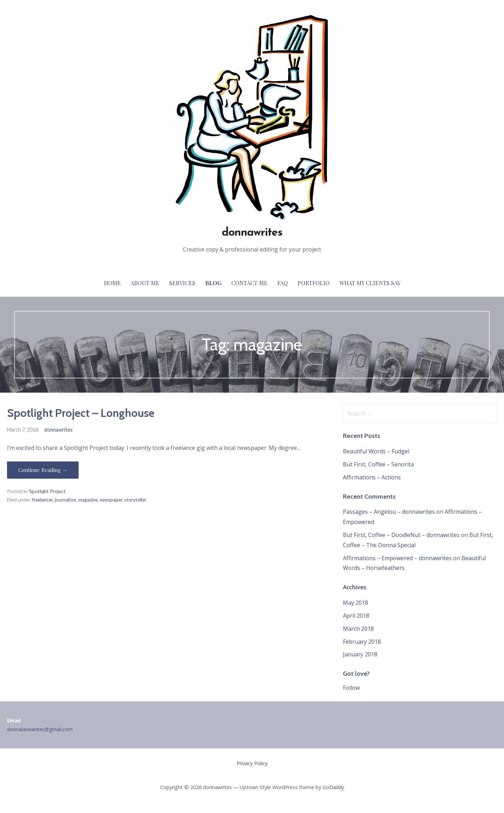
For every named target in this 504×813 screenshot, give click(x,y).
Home (112, 283)
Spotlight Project (47, 491)
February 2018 (362, 642)
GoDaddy (333, 787)
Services (182, 283)
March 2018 (358, 629)
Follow (351, 688)
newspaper (111, 500)
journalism (65, 500)
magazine (88, 500)
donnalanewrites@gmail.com (40, 729)
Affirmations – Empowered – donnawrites (397, 558)
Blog (213, 283)
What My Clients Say (370, 283)
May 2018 (356, 603)
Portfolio (314, 283)
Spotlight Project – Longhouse (81, 413)
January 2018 (360, 654)
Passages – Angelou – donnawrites (389, 512)
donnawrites (252, 233)
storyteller (135, 500)
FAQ (283, 283)
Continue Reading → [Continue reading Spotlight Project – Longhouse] (43, 470)
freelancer (42, 500)
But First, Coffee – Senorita (378, 464)
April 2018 (356, 616)
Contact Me (249, 283)
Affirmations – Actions (372, 477)
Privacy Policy (252, 763)
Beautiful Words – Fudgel (376, 451)
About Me (145, 283)
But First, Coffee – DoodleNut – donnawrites (401, 535)
